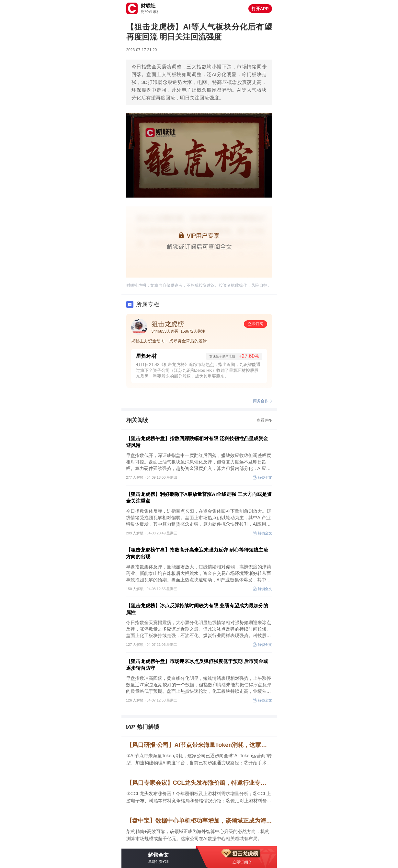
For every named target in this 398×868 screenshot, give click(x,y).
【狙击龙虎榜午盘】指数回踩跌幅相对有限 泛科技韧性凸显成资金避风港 (197, 442)
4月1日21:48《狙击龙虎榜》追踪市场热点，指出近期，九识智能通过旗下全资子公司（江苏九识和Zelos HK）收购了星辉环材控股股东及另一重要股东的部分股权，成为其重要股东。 (198, 370)
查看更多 (264, 420)
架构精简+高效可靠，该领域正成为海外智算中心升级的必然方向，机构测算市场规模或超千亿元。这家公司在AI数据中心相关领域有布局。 (198, 835)
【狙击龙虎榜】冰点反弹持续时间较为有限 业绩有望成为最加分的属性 (197, 609)
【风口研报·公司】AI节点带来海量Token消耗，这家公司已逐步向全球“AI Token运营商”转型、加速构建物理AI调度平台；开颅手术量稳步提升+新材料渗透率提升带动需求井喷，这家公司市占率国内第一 (199, 745)
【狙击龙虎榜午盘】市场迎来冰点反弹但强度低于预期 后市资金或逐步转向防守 (197, 665)
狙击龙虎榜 (168, 324)
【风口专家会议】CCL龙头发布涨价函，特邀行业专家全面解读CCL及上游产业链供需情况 (199, 783)
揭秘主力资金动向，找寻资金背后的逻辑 (169, 341)
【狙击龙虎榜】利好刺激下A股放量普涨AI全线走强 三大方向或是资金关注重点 (199, 497)
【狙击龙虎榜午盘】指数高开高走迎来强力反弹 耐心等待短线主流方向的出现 (197, 553)
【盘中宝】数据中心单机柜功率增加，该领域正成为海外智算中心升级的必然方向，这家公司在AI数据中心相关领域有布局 (199, 821)
